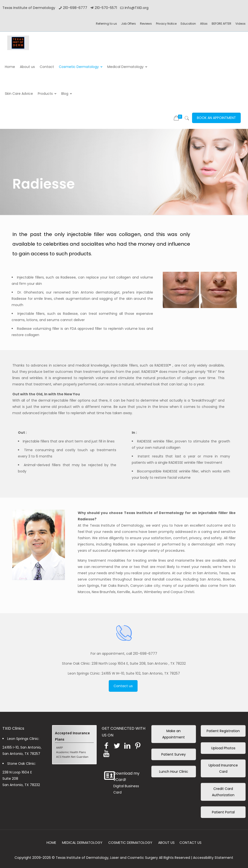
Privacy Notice (166, 24)
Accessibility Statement (213, 858)
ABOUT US (166, 843)
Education (188, 24)
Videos (240, 24)
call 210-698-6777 (142, 654)
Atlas (204, 24)
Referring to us (106, 24)
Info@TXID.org (137, 8)
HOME (51, 843)
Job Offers (128, 24)
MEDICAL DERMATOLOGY (82, 843)
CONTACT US (190, 843)
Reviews (146, 24)
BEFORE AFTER (221, 24)
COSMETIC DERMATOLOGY (130, 843)
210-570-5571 (106, 8)
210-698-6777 (75, 8)
